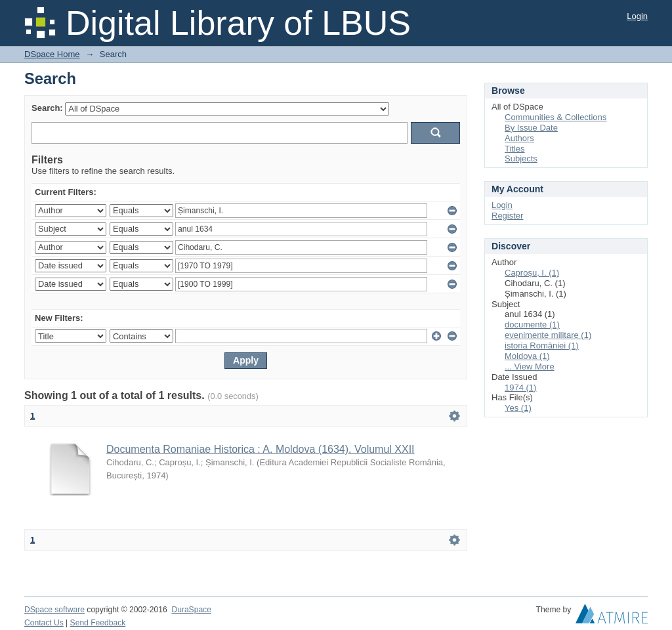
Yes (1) (518, 408)
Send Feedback (98, 623)
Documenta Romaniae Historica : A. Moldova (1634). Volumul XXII (261, 449)
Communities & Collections (556, 117)
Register (507, 216)
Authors (519, 138)
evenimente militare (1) (548, 335)
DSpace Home (52, 54)
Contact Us (44, 623)
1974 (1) (520, 388)
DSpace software (54, 610)
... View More (530, 367)
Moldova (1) (527, 356)
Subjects (521, 158)
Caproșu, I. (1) (532, 273)
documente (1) (532, 325)
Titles (515, 149)
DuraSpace (191, 610)
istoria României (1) (542, 346)
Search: (47, 108)
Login (637, 16)
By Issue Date (531, 128)
